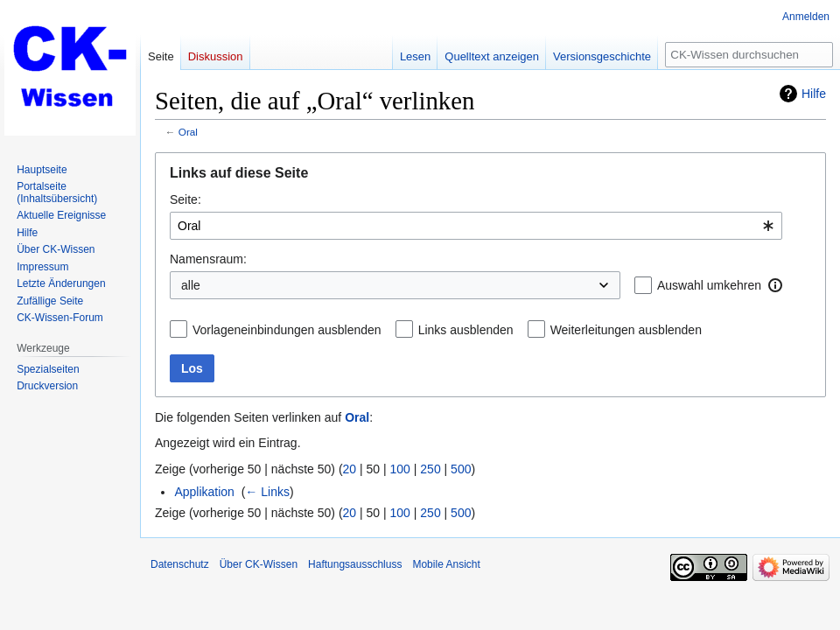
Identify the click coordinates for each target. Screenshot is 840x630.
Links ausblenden (466, 330)
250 (430, 469)
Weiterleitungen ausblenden (626, 330)
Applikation (204, 492)
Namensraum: (208, 259)
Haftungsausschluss (355, 564)
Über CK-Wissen (259, 564)
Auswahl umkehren (709, 285)
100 (400, 469)
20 (350, 469)
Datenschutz (180, 564)
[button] (775, 285)
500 (461, 469)
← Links (267, 492)
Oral (188, 132)
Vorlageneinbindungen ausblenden (287, 330)
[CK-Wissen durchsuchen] (749, 55)
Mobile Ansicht (446, 564)
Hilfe (814, 94)
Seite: (185, 199)
